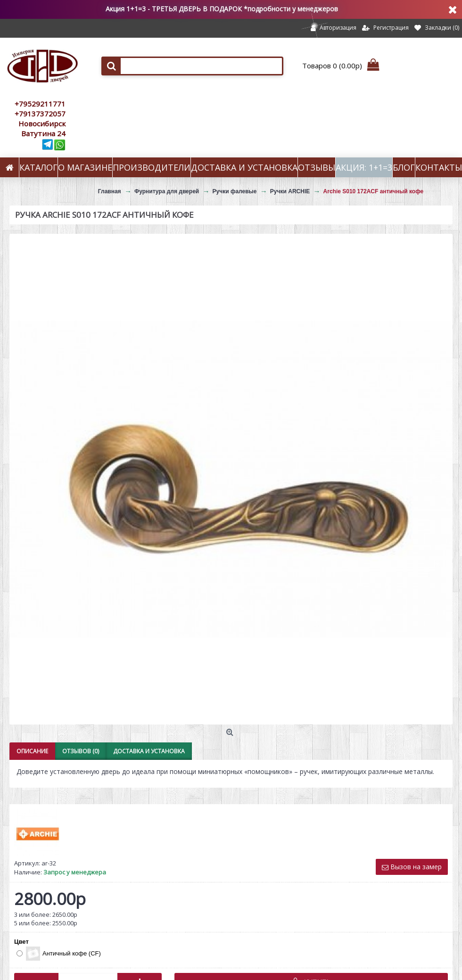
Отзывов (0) (81, 751)
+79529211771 (40, 104)
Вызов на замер (412, 867)
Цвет (21, 942)
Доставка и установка (149, 751)
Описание (32, 751)
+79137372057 (40, 114)
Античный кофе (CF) (59, 954)
